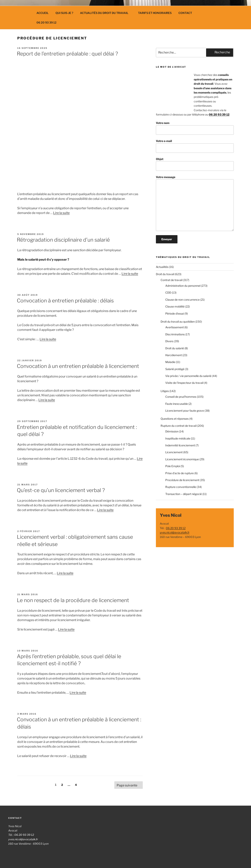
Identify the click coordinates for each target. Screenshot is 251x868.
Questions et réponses (175, 419)
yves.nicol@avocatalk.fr (175, 532)
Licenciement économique (182, 459)
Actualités (162, 267)
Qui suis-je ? (64, 13)
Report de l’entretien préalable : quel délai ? (67, 54)
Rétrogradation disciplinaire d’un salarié (63, 240)
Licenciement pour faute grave (185, 411)
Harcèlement (174, 355)
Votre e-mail (195, 146)
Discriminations (175, 334)
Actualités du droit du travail (106, 13)
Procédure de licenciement (182, 480)
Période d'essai (175, 313)
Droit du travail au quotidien (178, 322)
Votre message (195, 203)
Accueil (43, 13)
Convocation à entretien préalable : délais (65, 301)
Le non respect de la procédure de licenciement (73, 600)
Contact (185, 13)
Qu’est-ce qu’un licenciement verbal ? (61, 490)
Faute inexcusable (177, 404)
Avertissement (175, 327)
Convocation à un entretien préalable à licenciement (78, 366)
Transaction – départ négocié (184, 494)
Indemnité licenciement (180, 445)
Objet (195, 164)
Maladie (170, 362)
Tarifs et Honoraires (155, 13)
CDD (168, 293)
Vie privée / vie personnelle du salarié (188, 376)
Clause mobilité (175, 306)
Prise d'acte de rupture (180, 473)
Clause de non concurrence (182, 300)
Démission (172, 431)
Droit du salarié (175, 348)
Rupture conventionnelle (181, 487)
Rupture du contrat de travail (179, 426)
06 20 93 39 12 (46, 22)
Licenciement (174, 452)
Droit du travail (165, 274)
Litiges (165, 391)
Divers (169, 341)
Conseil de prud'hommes (181, 397)
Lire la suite (61, 213)
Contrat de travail (171, 280)
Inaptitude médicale (178, 438)
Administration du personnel (183, 286)
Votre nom (195, 128)
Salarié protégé (175, 369)
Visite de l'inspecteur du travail (184, 383)
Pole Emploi (173, 466)
